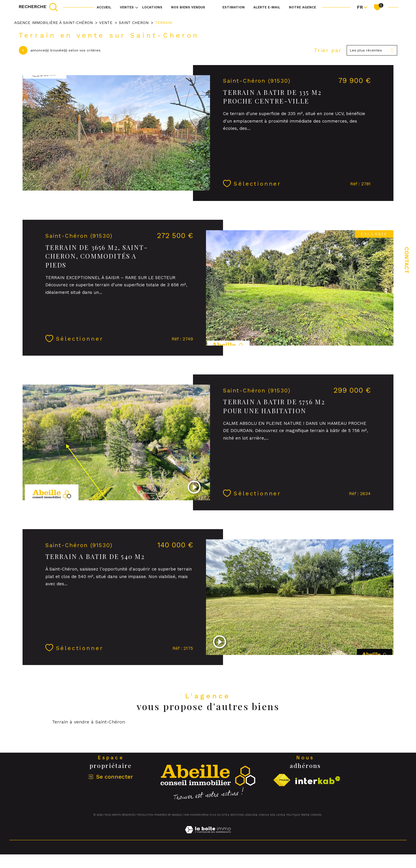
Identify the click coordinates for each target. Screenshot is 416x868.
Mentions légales (243, 815)
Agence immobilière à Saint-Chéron (53, 23)
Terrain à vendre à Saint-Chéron (89, 722)
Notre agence (302, 7)
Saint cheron (134, 23)
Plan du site (218, 815)
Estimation (234, 7)
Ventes (127, 7)
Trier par (328, 50)
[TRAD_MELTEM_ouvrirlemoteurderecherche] (39, 7)
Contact (407, 260)
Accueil (104, 7)
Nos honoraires (195, 815)
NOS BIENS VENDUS (188, 7)
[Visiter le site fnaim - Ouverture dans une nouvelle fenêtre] (282, 780)
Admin (263, 815)
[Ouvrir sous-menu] (137, 7)
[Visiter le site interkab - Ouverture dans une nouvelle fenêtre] (318, 780)
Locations (152, 7)
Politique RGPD (297, 815)
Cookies (316, 815)
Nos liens (277, 815)
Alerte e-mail (267, 7)
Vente (106, 23)
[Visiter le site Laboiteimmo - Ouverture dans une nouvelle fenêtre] (208, 836)
